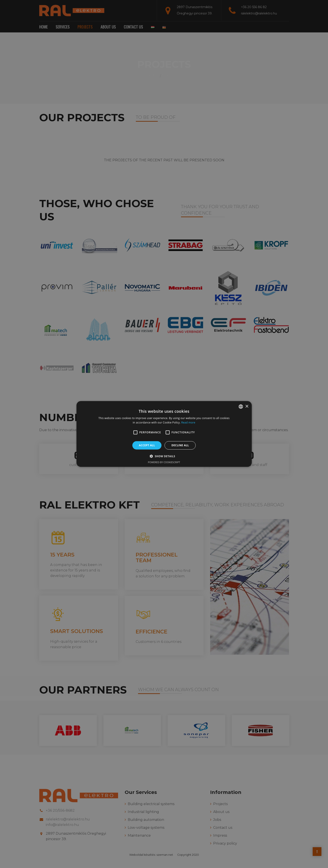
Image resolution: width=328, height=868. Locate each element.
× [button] (247, 406)
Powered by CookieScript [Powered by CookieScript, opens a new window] (164, 462)
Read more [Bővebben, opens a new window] (188, 422)
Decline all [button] (180, 445)
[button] (135, 432)
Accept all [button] (147, 445)
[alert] (164, 434)
